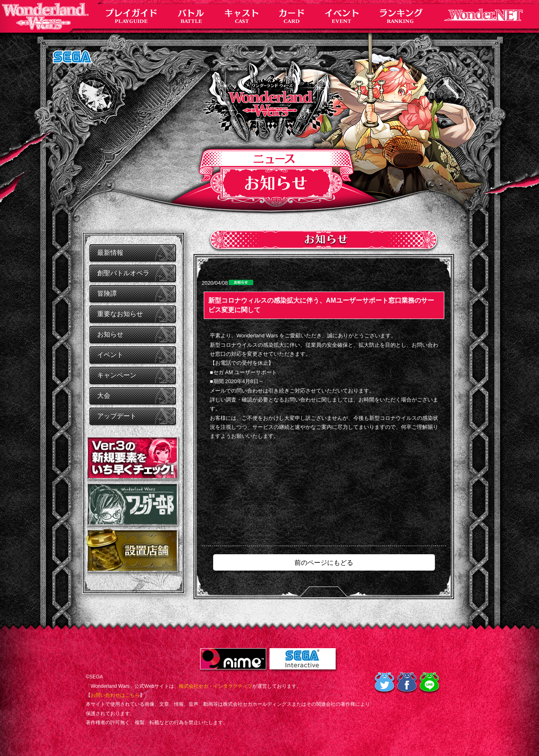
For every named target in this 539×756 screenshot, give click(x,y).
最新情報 (110, 253)
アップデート (117, 416)
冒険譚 (107, 293)
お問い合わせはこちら (115, 695)
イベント (110, 355)
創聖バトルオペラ (123, 273)
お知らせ (110, 334)
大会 (104, 396)
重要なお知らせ (120, 314)
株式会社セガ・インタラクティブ (216, 686)
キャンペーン (117, 375)
